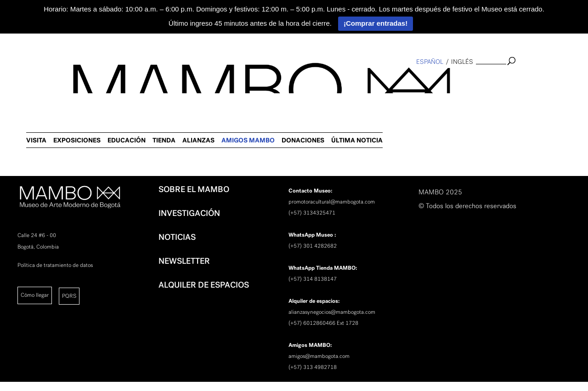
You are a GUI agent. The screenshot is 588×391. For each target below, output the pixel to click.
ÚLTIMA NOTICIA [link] (545, 80)
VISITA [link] (224, 80)
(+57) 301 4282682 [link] (313, 246)
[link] (12, 150)
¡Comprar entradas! (376, 23)
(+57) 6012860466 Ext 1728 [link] (323, 323)
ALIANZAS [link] (386, 80)
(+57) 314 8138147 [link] (313, 279)
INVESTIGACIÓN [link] (189, 213)
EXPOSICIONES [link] (265, 80)
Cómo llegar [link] (35, 295)
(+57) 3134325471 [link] (312, 213)
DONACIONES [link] (491, 80)
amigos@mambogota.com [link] (319, 356)
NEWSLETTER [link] (184, 261)
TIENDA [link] (352, 80)
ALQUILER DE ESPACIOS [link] (204, 285)
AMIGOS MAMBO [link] (436, 80)
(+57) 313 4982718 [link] (313, 367)
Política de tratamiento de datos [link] (55, 265)
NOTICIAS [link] (177, 237)
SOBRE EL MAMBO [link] (194, 189)
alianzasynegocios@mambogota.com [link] (332, 312)
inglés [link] (462, 62)
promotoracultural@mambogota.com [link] (332, 202)
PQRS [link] (69, 296)
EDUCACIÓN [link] (314, 80)
